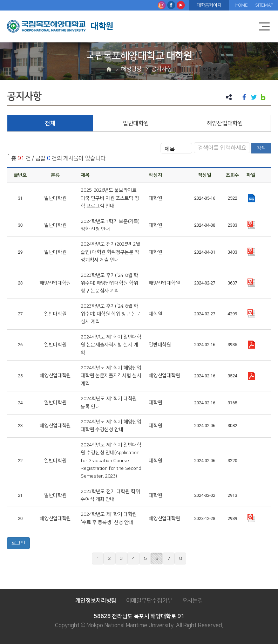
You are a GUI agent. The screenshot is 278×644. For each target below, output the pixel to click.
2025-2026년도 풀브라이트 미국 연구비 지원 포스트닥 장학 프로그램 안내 (110, 198)
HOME (242, 5)
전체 (50, 123)
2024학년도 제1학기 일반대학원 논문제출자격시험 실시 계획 (111, 345)
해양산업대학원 (225, 123)
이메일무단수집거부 (149, 601)
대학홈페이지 (209, 5)
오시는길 (193, 601)
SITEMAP (264, 5)
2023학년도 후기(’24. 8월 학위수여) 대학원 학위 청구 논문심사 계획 (111, 314)
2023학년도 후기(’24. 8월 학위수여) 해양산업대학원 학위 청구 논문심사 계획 (109, 283)
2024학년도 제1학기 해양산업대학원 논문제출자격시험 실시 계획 (111, 376)
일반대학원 (136, 123)
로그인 (18, 543)
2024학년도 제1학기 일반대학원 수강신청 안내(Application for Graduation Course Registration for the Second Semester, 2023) (111, 461)
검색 (261, 148)
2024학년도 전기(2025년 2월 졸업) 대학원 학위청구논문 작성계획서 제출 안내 (110, 252)
